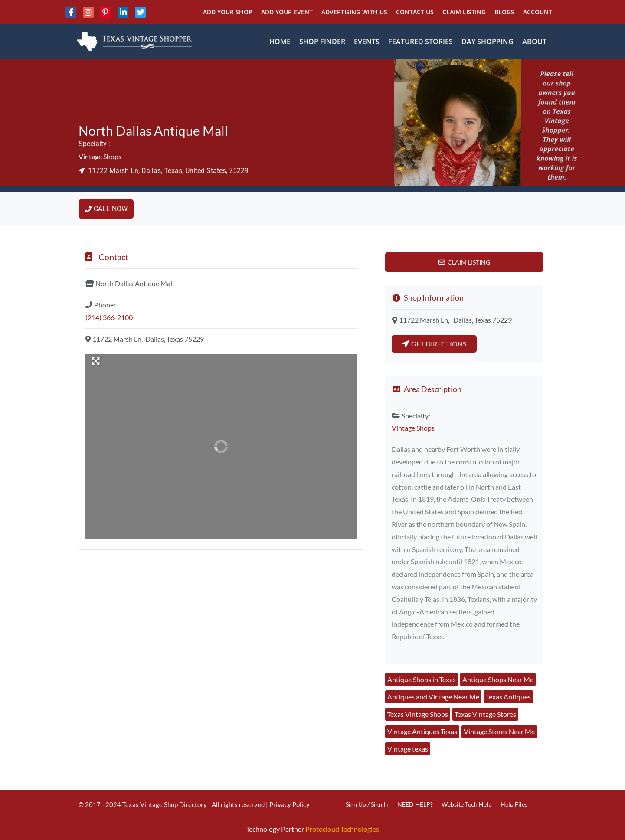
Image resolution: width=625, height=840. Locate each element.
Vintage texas (408, 749)
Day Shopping (488, 42)
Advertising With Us (354, 12)
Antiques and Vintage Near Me (433, 697)
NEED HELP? (415, 804)
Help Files (514, 804)
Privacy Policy (290, 804)
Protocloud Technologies (342, 829)
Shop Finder (322, 42)
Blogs (504, 12)
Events (367, 42)
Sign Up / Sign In (367, 804)
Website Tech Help (467, 804)
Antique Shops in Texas (422, 679)
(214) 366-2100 (109, 317)
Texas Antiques (508, 697)
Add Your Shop (228, 12)
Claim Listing (464, 12)
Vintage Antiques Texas (422, 731)
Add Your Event (287, 12)
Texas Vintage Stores (485, 714)
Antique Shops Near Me (498, 679)
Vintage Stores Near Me (499, 731)
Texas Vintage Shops (418, 714)
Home (280, 42)
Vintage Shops (100, 156)
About (534, 42)
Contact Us (415, 12)
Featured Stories (420, 42)
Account (538, 12)
